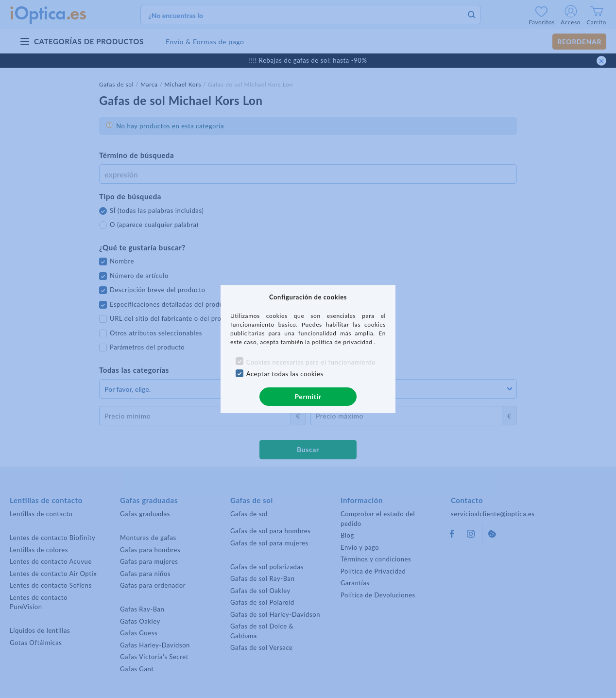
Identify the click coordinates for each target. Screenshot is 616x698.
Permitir (308, 396)
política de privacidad (343, 342)
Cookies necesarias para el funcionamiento (311, 362)
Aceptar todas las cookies (285, 374)
